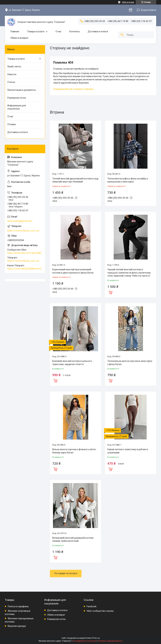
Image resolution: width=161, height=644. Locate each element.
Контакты (75, 31)
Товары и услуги (36, 31)
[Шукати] (122, 35)
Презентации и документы (22, 90)
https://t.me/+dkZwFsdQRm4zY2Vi (25, 269)
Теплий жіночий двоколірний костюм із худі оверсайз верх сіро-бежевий (75, 180)
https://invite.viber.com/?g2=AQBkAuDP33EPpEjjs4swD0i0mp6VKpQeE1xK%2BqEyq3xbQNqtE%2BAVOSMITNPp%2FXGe (25, 253)
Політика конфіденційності (110, 641)
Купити (110, 292)
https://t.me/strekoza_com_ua (23, 231)
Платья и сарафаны (18, 606)
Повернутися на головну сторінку (73, 89)
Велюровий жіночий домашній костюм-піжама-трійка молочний (73, 539)
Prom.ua (96, 638)
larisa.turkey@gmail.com (20, 221)
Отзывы (12, 124)
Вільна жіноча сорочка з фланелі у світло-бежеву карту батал (74, 451)
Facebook (92, 606)
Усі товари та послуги (66, 573)
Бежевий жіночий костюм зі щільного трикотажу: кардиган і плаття (72, 363)
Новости (12, 74)
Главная (15, 31)
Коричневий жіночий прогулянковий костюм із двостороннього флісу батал (73, 271)
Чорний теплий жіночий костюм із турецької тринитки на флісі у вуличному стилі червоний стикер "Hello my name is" (129, 273)
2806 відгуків (128, 2)
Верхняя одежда (17, 626)
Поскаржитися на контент (85, 641)
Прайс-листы (14, 66)
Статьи (11, 82)
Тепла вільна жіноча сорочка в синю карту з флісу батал (130, 363)
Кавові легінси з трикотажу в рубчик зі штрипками (128, 451)
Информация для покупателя (17, 107)
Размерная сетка (17, 98)
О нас (58, 31)
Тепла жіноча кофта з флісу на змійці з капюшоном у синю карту (128, 180)
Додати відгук (149, 10)
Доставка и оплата (98, 31)
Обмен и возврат (19, 38)
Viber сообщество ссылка (100, 611)
